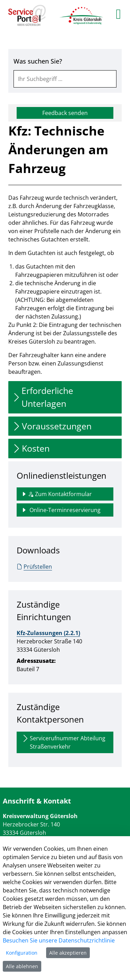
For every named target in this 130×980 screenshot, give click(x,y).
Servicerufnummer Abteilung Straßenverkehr (63, 742)
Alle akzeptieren (68, 953)
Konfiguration (22, 953)
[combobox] (65, 79)
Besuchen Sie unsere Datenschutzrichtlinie (59, 940)
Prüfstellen (34, 567)
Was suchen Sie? (38, 61)
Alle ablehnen (22, 966)
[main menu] (118, 14)
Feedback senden (65, 113)
